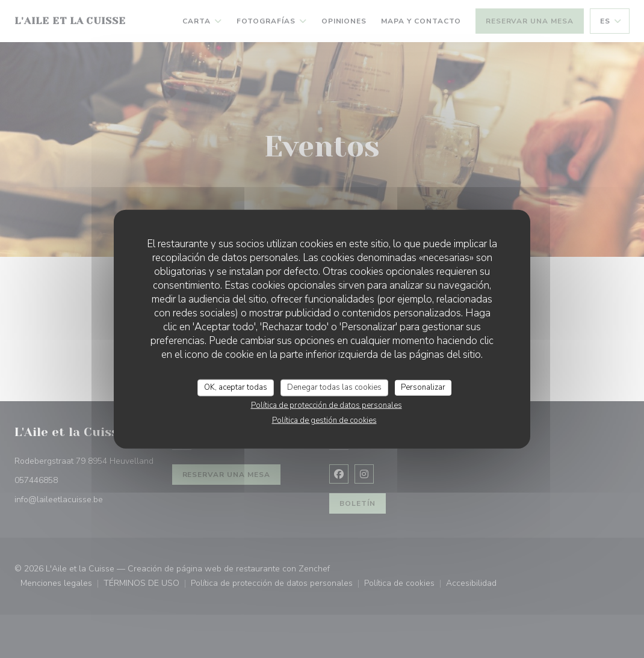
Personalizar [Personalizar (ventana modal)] (423, 387)
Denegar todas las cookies (334, 387)
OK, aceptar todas (236, 387)
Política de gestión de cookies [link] (324, 420)
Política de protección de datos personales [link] (327, 405)
